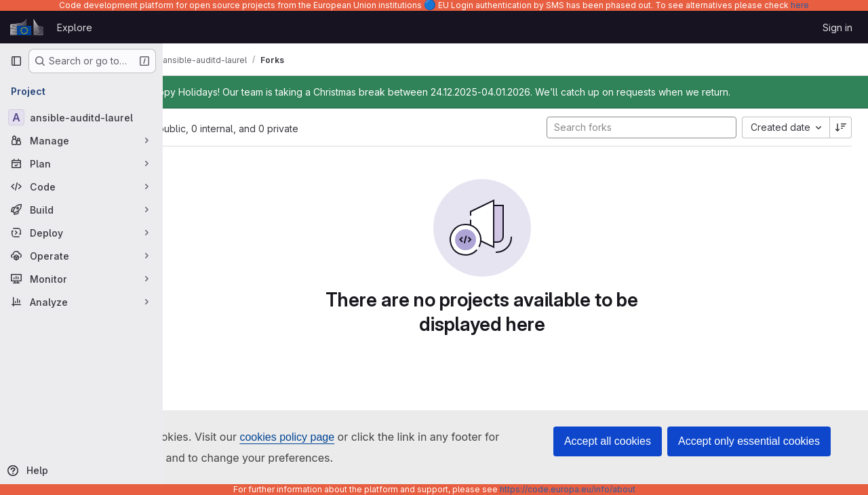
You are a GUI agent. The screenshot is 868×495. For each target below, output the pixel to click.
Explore (75, 27)
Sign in (837, 27)
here (800, 5)
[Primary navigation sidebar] (16, 61)
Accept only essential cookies (749, 441)
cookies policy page (287, 437)
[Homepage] (27, 27)
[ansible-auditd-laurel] (81, 117)
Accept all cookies (608, 441)
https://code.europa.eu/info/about (568, 489)
